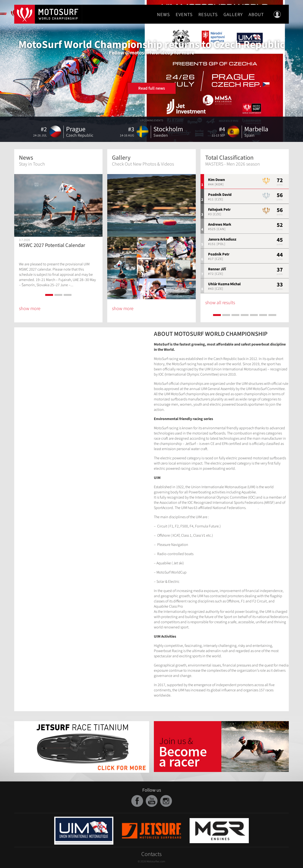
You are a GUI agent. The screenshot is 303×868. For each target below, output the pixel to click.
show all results (220, 303)
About (256, 15)
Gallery (233, 15)
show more (30, 309)
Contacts (151, 854)
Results (208, 15)
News (163, 15)
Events (184, 15)
